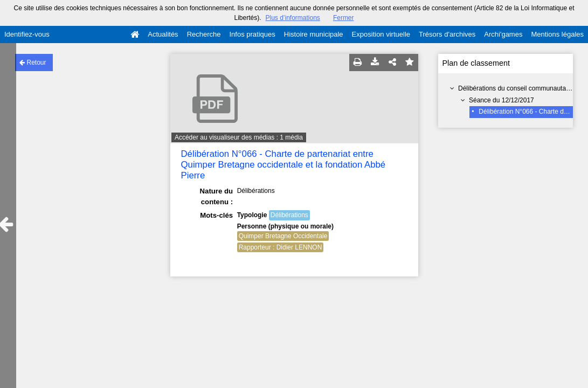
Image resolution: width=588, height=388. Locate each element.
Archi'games (503, 34)
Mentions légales (557, 34)
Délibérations (289, 215)
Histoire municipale (314, 34)
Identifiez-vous (27, 34)
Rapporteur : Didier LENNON (281, 247)
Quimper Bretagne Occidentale (283, 236)
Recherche (204, 34)
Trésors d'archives (447, 34)
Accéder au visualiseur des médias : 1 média (239, 137)
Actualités (163, 34)
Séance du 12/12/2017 (501, 100)
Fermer (344, 18)
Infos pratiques (253, 34)
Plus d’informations (292, 18)
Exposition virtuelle (381, 34)
